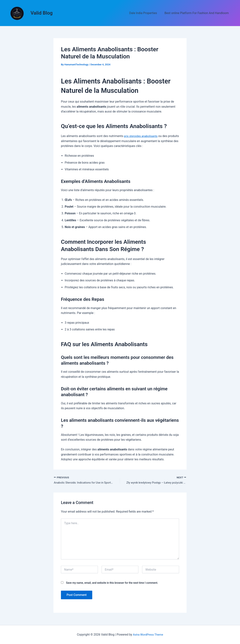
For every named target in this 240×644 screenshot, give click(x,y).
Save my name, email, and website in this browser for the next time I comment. (112, 583)
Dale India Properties (145, 13)
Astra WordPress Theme (148, 635)
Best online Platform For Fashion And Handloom (197, 13)
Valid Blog (42, 13)
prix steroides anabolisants (142, 136)
